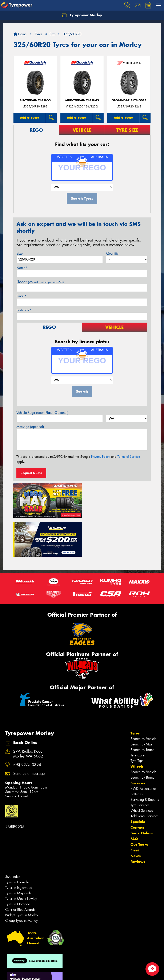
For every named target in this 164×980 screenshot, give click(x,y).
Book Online (142, 793)
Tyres (135, 694)
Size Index (13, 837)
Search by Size (141, 705)
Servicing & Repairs (145, 760)
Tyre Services (140, 765)
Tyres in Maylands (18, 853)
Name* (22, 268)
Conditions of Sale (56, 973)
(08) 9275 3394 (27, 725)
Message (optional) (30, 427)
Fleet (135, 810)
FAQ (134, 799)
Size (19, 253)
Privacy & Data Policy (30, 973)
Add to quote (29, 118)
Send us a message (29, 734)
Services (138, 743)
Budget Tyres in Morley (22, 875)
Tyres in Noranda (18, 864)
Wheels (137, 727)
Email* (21, 296)
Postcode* (24, 310)
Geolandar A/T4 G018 (129, 100)
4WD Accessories (143, 749)
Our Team (139, 805)
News (136, 816)
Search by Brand (143, 710)
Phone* (40, 282)
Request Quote (31, 473)
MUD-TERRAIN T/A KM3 (82, 100)
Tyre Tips (137, 721)
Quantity (112, 253)
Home (20, 34)
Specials (138, 782)
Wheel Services (142, 771)
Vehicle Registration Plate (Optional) (42, 413)
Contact (137, 788)
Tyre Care (137, 716)
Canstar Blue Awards (20, 870)
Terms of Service (129, 457)
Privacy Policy (101, 457)
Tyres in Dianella (17, 842)
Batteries (137, 754)
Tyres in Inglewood (19, 848)
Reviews (138, 822)
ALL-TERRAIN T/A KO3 (35, 100)
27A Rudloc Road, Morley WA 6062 (29, 714)
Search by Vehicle (143, 699)
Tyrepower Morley (82, 15)
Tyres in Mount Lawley (21, 859)
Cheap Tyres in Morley (21, 881)
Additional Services (144, 776)
